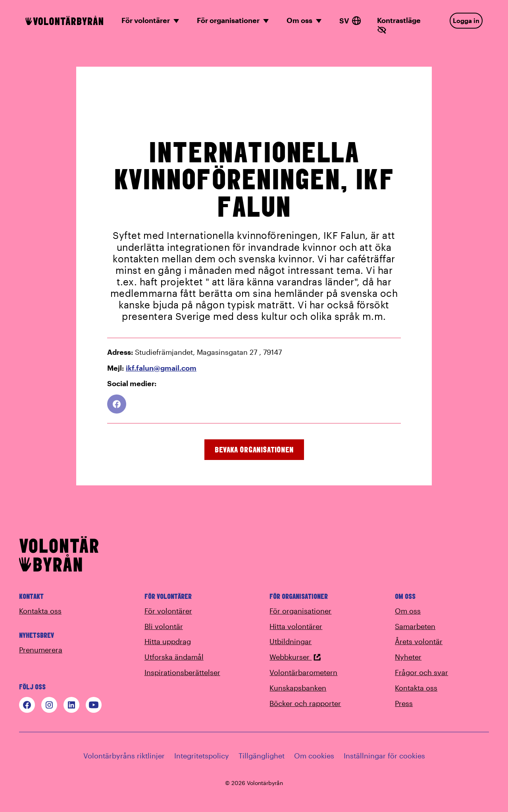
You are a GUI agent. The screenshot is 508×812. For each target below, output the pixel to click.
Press (404, 703)
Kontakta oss (40, 611)
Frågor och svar (421, 672)
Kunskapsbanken (298, 688)
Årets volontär (419, 641)
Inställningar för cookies (384, 756)
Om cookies (314, 756)
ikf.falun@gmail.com (161, 368)
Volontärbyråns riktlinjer (124, 756)
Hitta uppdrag (168, 641)
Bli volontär (164, 626)
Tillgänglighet (262, 756)
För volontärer (168, 611)
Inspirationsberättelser (182, 672)
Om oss (408, 611)
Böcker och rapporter (305, 703)
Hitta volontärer (296, 626)
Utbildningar (291, 641)
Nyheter (408, 657)
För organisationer (300, 611)
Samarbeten (415, 626)
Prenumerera (41, 650)
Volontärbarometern (303, 672)
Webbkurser (295, 657)
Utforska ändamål (174, 657)
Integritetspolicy (202, 756)
